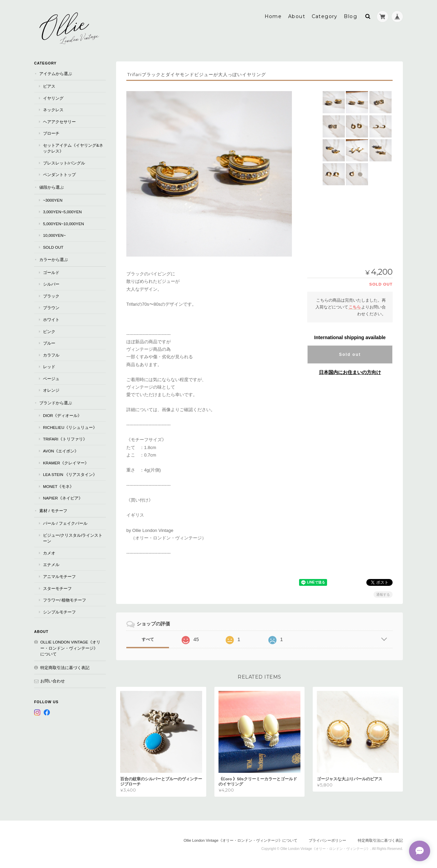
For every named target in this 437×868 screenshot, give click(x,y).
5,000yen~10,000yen (64, 223)
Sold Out (53, 247)
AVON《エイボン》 (61, 451)
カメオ (49, 553)
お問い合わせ (53, 681)
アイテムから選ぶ (56, 73)
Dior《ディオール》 (62, 415)
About (297, 16)
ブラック (51, 296)
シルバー (51, 284)
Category (325, 16)
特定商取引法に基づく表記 (65, 667)
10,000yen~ (54, 235)
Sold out (350, 354)
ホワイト (51, 319)
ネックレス (53, 109)
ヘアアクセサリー (59, 121)
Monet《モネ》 (58, 486)
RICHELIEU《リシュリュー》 (70, 427)
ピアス (49, 86)
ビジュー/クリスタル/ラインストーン (73, 538)
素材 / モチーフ (53, 510)
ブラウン (51, 307)
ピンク (49, 331)
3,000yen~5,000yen (62, 211)
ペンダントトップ (59, 174)
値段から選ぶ (52, 187)
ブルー (49, 343)
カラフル (51, 355)
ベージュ (51, 378)
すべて (148, 639)
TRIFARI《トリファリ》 (65, 439)
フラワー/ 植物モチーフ (65, 600)
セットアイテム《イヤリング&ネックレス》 (73, 148)
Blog (350, 16)
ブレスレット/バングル (64, 163)
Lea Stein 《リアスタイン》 (70, 474)
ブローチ (51, 133)
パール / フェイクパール (65, 523)
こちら (355, 307)
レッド (49, 366)
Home (273, 16)
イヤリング (53, 98)
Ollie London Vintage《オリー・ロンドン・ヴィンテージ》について (70, 648)
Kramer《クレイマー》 (66, 462)
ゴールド (51, 272)
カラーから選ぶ (54, 259)
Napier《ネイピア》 (63, 498)
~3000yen (53, 200)
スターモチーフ (57, 588)
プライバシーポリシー (327, 840)
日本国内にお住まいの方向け (350, 372)
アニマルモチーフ (59, 576)
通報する (383, 594)
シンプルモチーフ (59, 612)
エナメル (51, 564)
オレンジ (51, 390)
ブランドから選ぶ (56, 402)
